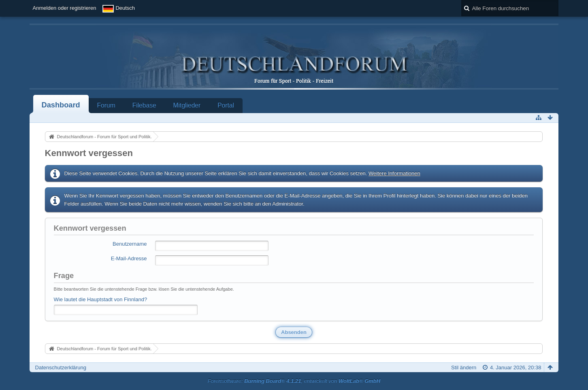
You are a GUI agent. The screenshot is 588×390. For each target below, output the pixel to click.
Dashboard (61, 105)
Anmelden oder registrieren (65, 8)
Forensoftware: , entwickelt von (294, 381)
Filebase (144, 105)
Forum (106, 105)
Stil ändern (464, 367)
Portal (226, 105)
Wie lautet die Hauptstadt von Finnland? (101, 299)
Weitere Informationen (394, 173)
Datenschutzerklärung (61, 367)
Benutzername (130, 244)
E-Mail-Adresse (129, 258)
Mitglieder (187, 105)
